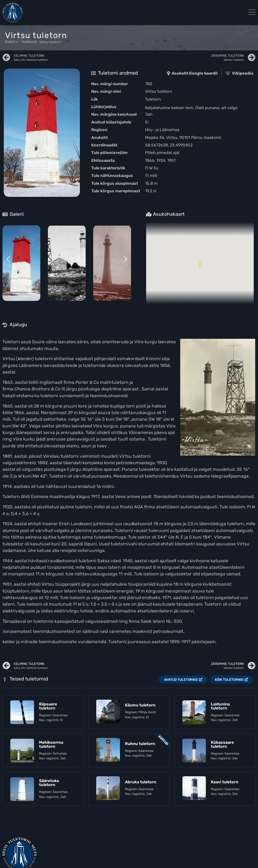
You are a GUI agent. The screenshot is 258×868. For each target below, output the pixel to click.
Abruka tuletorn (141, 782)
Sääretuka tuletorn (49, 783)
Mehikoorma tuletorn (51, 744)
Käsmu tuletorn (140, 705)
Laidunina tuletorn (220, 706)
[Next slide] (125, 259)
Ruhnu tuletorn (140, 744)
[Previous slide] (8, 259)
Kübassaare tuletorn (222, 744)
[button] (252, 13)
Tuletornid (29, 42)
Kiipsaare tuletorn (48, 706)
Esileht (11, 42)
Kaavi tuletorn (225, 782)
